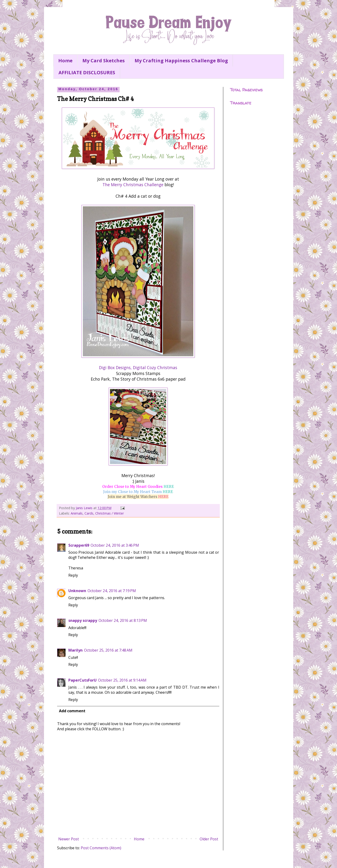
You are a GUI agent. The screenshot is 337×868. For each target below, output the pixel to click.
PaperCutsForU (82, 680)
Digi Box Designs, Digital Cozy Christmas (138, 367)
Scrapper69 (79, 545)
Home (65, 61)
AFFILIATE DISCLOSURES (87, 72)
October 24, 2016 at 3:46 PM (115, 545)
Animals (77, 513)
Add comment (72, 711)
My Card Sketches (104, 61)
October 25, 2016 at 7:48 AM (108, 650)
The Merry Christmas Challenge (133, 185)
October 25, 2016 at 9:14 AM (122, 680)
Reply (73, 575)
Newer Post (69, 839)
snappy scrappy (83, 620)
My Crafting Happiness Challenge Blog (181, 61)
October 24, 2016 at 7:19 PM (112, 591)
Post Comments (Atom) (101, 848)
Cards (89, 513)
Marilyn (75, 650)
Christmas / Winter (110, 513)
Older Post (209, 839)
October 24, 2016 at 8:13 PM (123, 620)
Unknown (77, 591)
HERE (169, 487)
